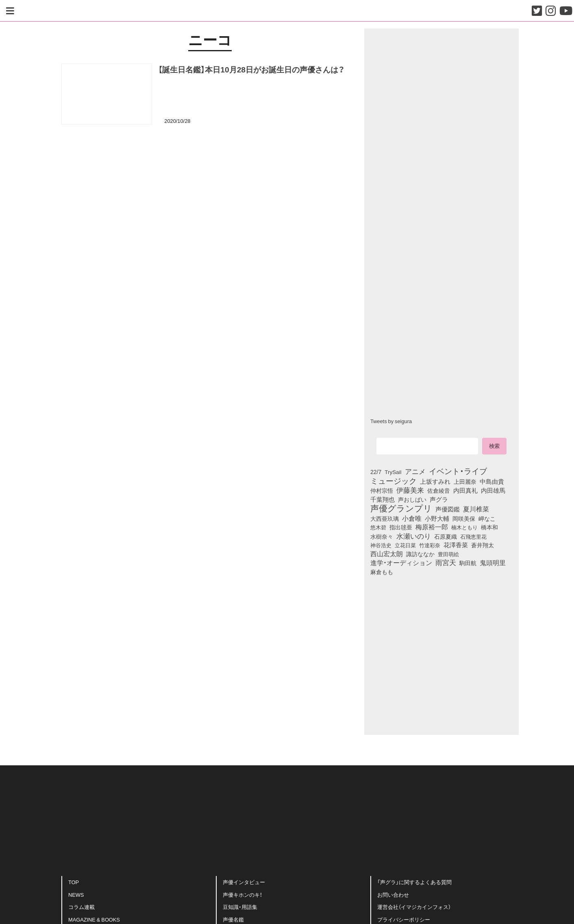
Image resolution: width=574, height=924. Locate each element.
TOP (74, 882)
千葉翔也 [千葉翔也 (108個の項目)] (383, 499)
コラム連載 (82, 907)
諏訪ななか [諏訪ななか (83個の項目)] (420, 554)
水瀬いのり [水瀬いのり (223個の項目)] (414, 536)
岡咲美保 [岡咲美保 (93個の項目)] (464, 519)
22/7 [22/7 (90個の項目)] (376, 472)
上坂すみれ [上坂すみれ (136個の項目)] (435, 481)
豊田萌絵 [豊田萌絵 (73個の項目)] (448, 554)
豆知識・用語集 (240, 907)
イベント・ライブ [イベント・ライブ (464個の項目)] (458, 471)
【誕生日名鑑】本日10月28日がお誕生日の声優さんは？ (251, 69)
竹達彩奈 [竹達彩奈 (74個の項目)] (430, 545)
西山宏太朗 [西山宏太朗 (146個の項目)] (387, 554)
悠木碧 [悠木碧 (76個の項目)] (378, 527)
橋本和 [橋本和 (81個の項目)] (489, 527)
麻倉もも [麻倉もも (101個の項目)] (382, 572)
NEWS (76, 895)
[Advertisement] (210, 172)
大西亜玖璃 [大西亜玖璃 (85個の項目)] (385, 518)
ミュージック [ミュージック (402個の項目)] (394, 481)
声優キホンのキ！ (242, 895)
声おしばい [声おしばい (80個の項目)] (412, 499)
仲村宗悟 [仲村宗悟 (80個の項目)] (382, 490)
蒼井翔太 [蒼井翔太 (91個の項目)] (483, 545)
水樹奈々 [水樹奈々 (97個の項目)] (382, 536)
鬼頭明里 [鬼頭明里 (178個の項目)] (493, 562)
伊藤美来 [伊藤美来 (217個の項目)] (410, 490)
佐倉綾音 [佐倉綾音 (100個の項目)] (439, 490)
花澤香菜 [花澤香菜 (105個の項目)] (456, 545)
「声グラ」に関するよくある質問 (414, 882)
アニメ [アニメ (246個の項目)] (415, 471)
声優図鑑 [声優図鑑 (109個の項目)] (448, 509)
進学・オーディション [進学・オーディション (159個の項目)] (401, 563)
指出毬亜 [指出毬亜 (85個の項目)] (401, 527)
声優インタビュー (244, 882)
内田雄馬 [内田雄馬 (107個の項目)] (493, 490)
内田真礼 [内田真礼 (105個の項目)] (465, 490)
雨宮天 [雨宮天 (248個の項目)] (446, 562)
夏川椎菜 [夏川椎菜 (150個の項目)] (476, 509)
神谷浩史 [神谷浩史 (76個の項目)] (381, 545)
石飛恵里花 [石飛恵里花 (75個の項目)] (473, 536)
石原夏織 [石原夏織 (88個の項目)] (446, 536)
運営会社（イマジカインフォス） (414, 907)
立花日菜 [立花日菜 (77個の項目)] (405, 545)
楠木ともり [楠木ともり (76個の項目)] (464, 527)
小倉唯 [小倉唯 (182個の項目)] (412, 518)
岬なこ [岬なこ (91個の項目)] (487, 518)
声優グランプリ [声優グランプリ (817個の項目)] (401, 508)
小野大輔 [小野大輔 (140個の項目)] (437, 518)
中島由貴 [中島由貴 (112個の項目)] (492, 481)
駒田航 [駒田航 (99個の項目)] (468, 563)
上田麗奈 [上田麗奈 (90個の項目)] (465, 481)
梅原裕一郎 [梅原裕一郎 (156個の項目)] (432, 527)
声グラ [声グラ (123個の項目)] (439, 499)
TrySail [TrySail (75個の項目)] (393, 472)
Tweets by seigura (391, 421)
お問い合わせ (393, 895)
